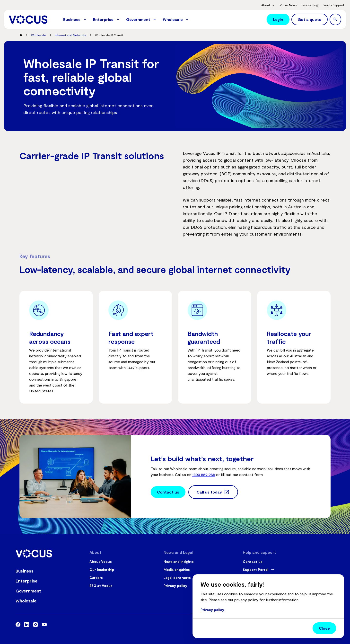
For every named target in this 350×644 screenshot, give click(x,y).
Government (28, 591)
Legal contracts (177, 578)
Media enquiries (177, 569)
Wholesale (39, 35)
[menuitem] (75, 19)
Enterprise (26, 581)
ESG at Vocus (101, 586)
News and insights (179, 561)
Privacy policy (175, 586)
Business (24, 571)
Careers (96, 578)
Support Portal (256, 569)
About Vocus (101, 561)
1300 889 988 (204, 474)
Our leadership (102, 569)
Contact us (253, 561)
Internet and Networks (70, 35)
